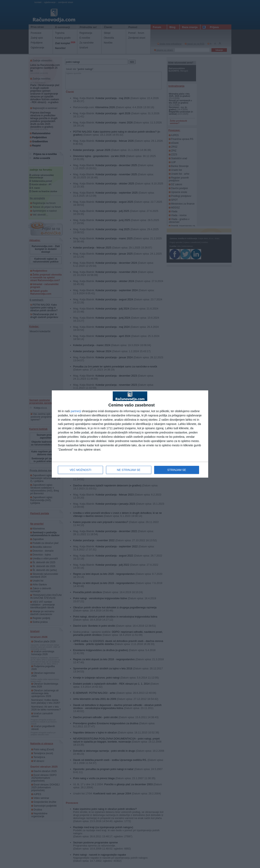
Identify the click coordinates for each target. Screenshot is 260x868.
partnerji (76, 411)
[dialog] (130, 434)
